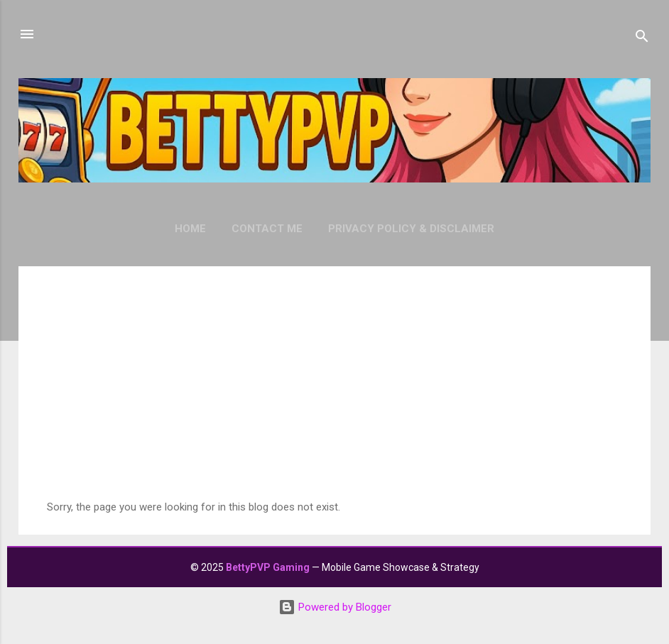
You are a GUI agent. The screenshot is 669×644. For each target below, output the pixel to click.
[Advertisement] (334, 394)
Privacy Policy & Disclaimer (411, 229)
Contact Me (267, 229)
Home (190, 229)
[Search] (642, 39)
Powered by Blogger (335, 607)
